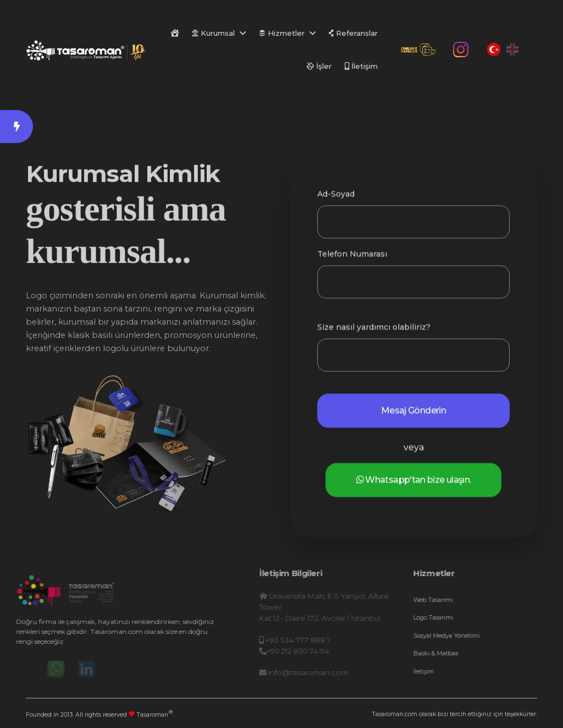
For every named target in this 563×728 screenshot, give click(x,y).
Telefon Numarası (352, 256)
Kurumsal (213, 33)
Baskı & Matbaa (456, 653)
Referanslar (353, 33)
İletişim (361, 66)
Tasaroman (154, 715)
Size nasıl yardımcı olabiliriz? (374, 330)
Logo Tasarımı (453, 617)
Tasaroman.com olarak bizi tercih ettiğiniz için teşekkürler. (454, 716)
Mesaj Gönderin (413, 413)
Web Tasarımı (453, 600)
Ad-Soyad (336, 196)
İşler (319, 66)
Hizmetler (282, 33)
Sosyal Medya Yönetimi (467, 636)
